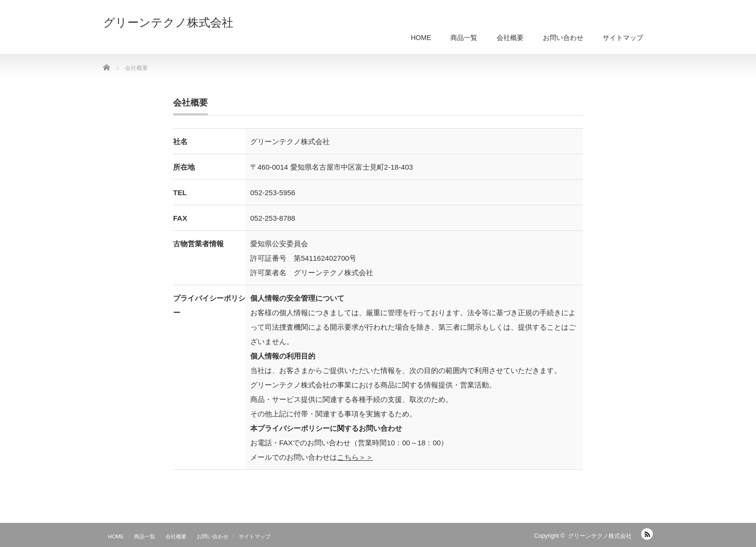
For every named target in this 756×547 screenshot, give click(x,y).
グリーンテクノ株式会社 (168, 23)
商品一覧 (464, 38)
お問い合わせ (563, 38)
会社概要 (510, 38)
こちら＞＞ (355, 457)
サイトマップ (623, 38)
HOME (421, 38)
